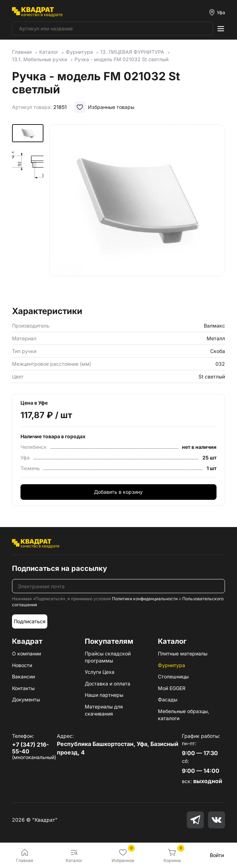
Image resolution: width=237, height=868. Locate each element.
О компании (26, 653)
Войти (217, 855)
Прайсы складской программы (108, 657)
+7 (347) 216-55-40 (30, 748)
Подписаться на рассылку (60, 568)
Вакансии (23, 676)
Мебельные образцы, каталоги (183, 715)
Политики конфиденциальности (145, 599)
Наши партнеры (104, 695)
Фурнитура (171, 665)
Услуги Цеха (100, 672)
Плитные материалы (183, 653)
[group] (137, 213)
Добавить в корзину (118, 492)
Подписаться (30, 621)
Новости (22, 665)
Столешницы (173, 676)
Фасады (168, 699)
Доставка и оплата (108, 684)
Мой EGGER (172, 688)
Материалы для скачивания (104, 710)
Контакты (23, 688)
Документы (26, 699)
